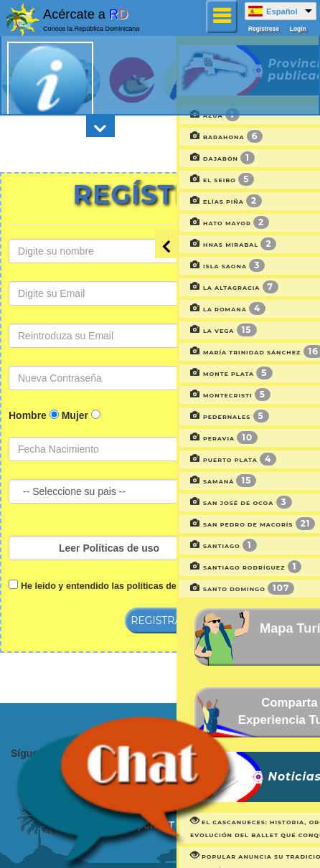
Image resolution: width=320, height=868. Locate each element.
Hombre (28, 415)
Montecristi (176, 395)
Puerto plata (179, 460)
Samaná (169, 481)
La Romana (173, 309)
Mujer (75, 415)
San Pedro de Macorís (198, 524)
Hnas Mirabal (179, 245)
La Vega (169, 331)
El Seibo (168, 180)
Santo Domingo (188, 589)
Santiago (169, 546)
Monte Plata (177, 374)
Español (282, 11)
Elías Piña (171, 202)
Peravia (169, 438)
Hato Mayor (175, 223)
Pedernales (175, 417)
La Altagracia (180, 288)
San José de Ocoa (187, 503)
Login (298, 29)
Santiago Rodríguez (191, 567)
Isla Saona (173, 266)
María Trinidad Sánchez (202, 352)
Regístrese (264, 29)
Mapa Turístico (245, 628)
